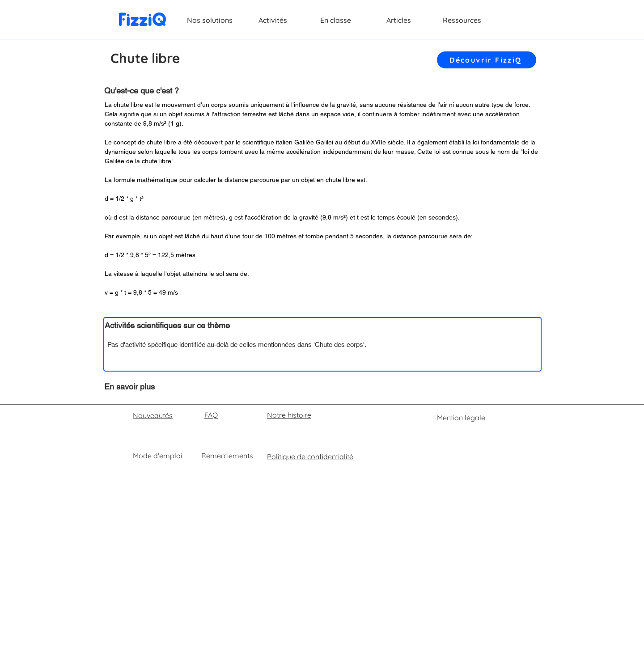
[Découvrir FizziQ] (487, 60)
